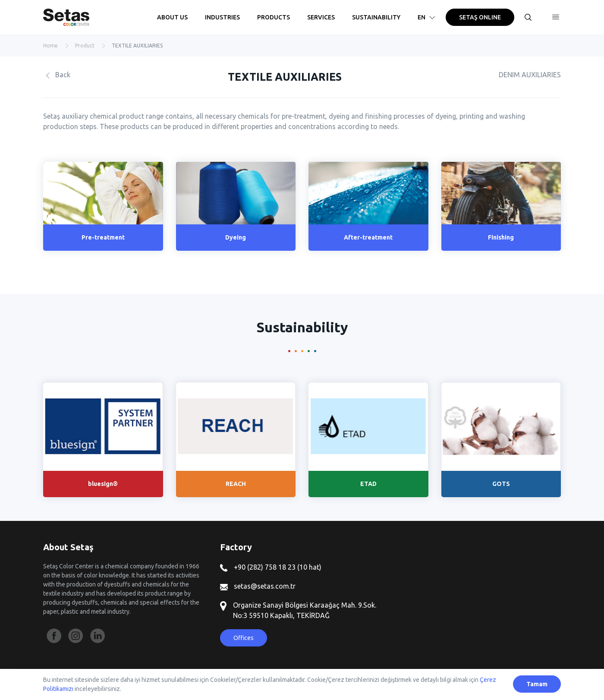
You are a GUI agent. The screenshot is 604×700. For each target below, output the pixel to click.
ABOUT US (172, 17)
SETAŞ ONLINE (480, 17)
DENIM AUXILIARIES (530, 75)
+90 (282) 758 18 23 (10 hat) (271, 567)
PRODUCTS (274, 17)
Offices (244, 638)
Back (57, 75)
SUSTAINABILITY (376, 17)
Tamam (537, 684)
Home (50, 46)
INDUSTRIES (222, 17)
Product (85, 46)
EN (427, 17)
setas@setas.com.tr (258, 586)
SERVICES (321, 17)
